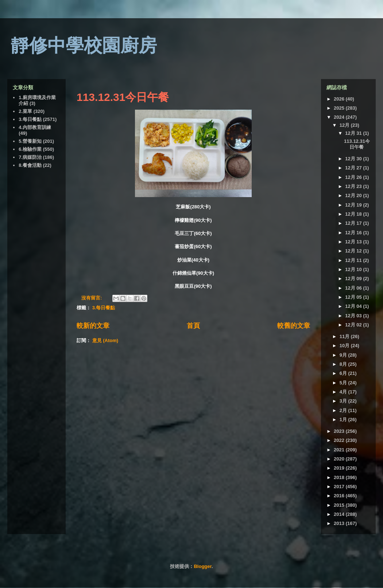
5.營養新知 (30, 141)
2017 (340, 487)
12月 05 (354, 297)
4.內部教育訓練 (35, 127)
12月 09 (354, 279)
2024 (340, 117)
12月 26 (354, 177)
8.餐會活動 (30, 165)
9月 (344, 355)
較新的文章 (93, 326)
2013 (340, 523)
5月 (344, 383)
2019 (340, 468)
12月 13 (354, 242)
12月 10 (354, 269)
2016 (340, 496)
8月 (344, 364)
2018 (340, 477)
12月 (345, 125)
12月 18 (354, 214)
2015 (340, 505)
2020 (340, 459)
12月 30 (354, 159)
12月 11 (354, 260)
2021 (340, 450)
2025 (340, 108)
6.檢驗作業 (30, 149)
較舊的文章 (294, 326)
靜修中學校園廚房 (84, 46)
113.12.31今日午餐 (123, 97)
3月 (344, 401)
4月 (344, 392)
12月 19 (354, 205)
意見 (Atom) (105, 340)
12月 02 (354, 325)
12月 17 (354, 223)
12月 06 (354, 288)
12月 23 (354, 186)
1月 (344, 420)
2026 (340, 99)
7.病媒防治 (30, 157)
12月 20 (354, 195)
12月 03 (354, 316)
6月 (344, 373)
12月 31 (354, 133)
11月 (345, 336)
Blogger (202, 566)
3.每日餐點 (104, 308)
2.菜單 (25, 111)
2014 (340, 514)
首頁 (193, 326)
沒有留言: (92, 298)
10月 (345, 346)
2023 (340, 431)
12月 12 (354, 251)
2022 (340, 440)
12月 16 (354, 233)
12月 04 (354, 306)
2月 (344, 410)
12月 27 (354, 168)
